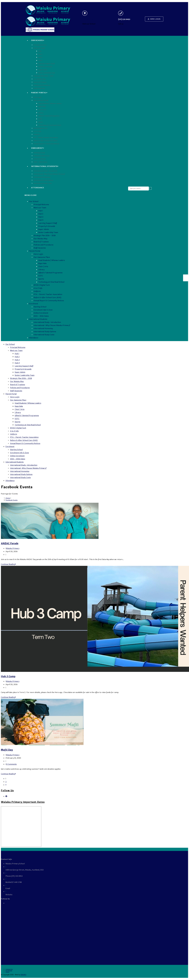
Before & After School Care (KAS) (48, 298)
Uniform (37, 291)
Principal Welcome (41, 205)
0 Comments (11, 764)
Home (7, 972)
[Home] (8, 498)
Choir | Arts (43, 267)
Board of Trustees (41, 242)
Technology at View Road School (51, 282)
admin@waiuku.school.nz (20, 889)
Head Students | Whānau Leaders (52, 260)
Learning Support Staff (48, 223)
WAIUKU (23, 975)
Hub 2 (41, 214)
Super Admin (44, 229)
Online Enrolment (41, 313)
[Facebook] (6, 796)
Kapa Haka (42, 263)
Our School (34, 202)
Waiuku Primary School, (22, 895)
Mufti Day (7, 750)
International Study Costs (44, 335)
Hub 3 (41, 217)
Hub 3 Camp (8, 676)
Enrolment (34, 304)
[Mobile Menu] (31, 195)
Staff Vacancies (40, 248)
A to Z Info (38, 288)
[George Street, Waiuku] (85, 13)
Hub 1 (41, 211)
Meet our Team (40, 208)
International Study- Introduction (47, 322)
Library (41, 270)
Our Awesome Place (42, 257)
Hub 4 (41, 220)
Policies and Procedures (44, 245)
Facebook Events (12, 500)
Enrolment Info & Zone (43, 310)
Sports (41, 279)
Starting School (40, 307)
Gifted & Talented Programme (50, 273)
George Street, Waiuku (92, 19)
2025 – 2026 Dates (41, 316)
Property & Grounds (47, 226)
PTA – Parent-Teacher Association (48, 294)
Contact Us (9, 969)
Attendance (34, 338)
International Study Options (45, 332)
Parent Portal (35, 251)
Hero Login (38, 254)
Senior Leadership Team (48, 232)
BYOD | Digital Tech (42, 285)
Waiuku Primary (13, 548)
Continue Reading (8, 564)
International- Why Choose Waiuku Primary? (52, 325)
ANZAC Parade (10, 543)
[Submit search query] (150, 188)
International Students (38, 319)
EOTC (41, 276)
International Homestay (43, 329)
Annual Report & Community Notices (49, 301)
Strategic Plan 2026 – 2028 (45, 236)
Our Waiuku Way (40, 239)
